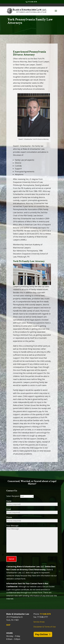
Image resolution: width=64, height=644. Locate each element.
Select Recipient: (20, 496)
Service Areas (39, 622)
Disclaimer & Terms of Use (45, 627)
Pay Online (41, 634)
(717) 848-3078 (32, 2)
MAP (8, 625)
